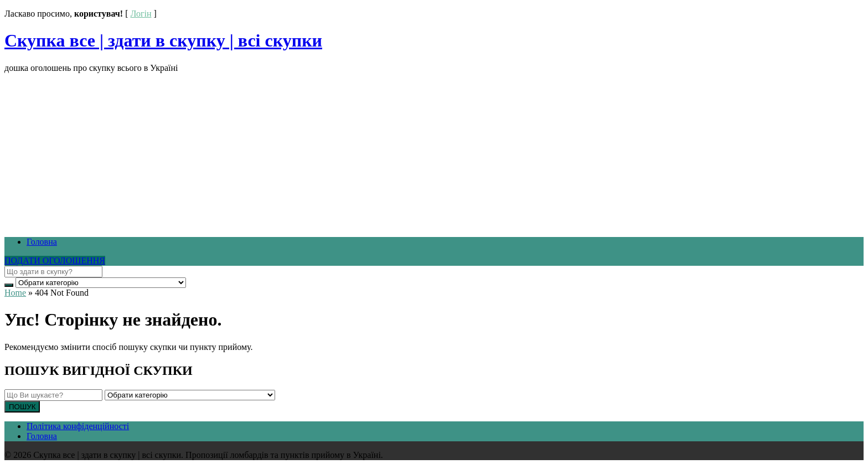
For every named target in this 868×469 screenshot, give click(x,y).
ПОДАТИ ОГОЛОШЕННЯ (55, 261)
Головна (42, 242)
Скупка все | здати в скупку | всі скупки (163, 40)
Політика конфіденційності (78, 426)
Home (15, 293)
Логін (141, 14)
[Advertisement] (337, 151)
